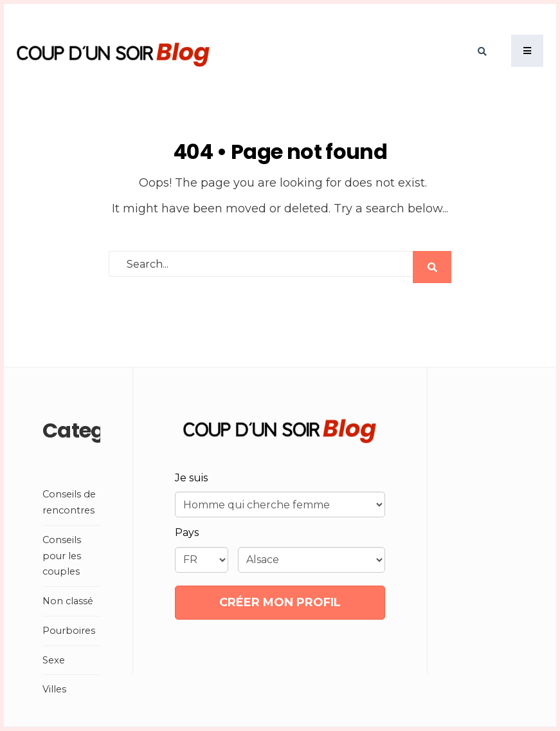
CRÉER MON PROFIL (280, 602)
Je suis (191, 478)
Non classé (68, 601)
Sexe (54, 660)
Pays (187, 532)
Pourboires (69, 631)
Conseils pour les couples (62, 556)
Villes (54, 689)
